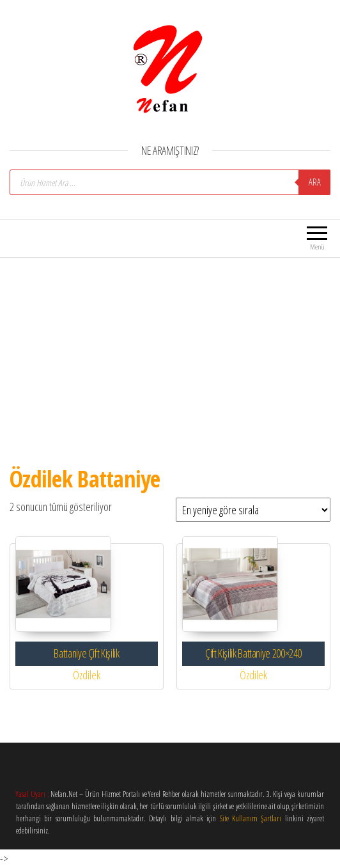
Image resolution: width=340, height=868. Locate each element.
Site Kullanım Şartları (251, 818)
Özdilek (87, 675)
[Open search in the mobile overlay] (170, 182)
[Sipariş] (253, 510)
